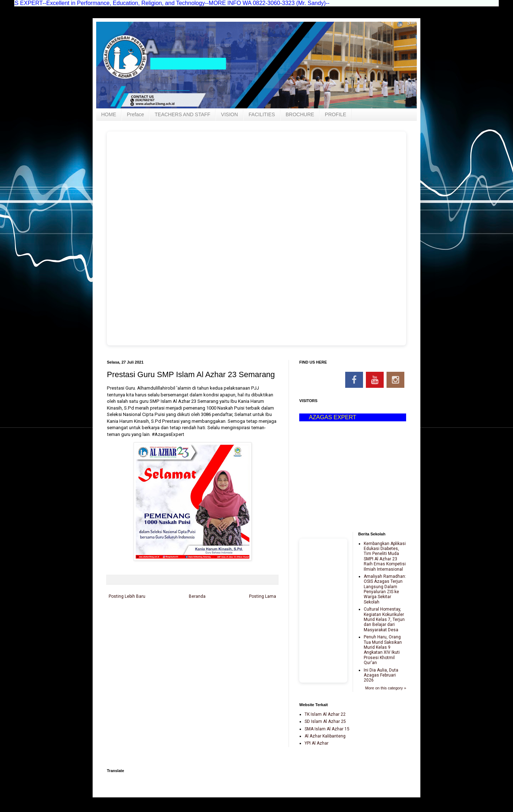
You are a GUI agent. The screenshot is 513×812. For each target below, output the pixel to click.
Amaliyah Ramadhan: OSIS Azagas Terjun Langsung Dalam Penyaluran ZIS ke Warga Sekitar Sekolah (385, 589)
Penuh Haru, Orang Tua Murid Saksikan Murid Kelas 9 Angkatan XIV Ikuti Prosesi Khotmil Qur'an (383, 650)
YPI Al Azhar (317, 743)
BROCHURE (300, 114)
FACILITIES (262, 114)
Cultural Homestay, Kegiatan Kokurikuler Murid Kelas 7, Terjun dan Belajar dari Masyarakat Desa (384, 620)
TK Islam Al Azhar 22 (325, 714)
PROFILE (336, 114)
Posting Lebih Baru (127, 596)
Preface (135, 114)
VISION (229, 114)
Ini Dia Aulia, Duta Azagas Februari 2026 (381, 675)
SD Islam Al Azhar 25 (325, 721)
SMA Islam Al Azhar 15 (327, 729)
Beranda (197, 596)
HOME (109, 114)
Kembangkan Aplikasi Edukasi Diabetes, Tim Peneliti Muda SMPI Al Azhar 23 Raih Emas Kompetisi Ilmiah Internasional (385, 556)
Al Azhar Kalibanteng (325, 736)
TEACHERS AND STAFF (182, 114)
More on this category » (386, 688)
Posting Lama (263, 596)
